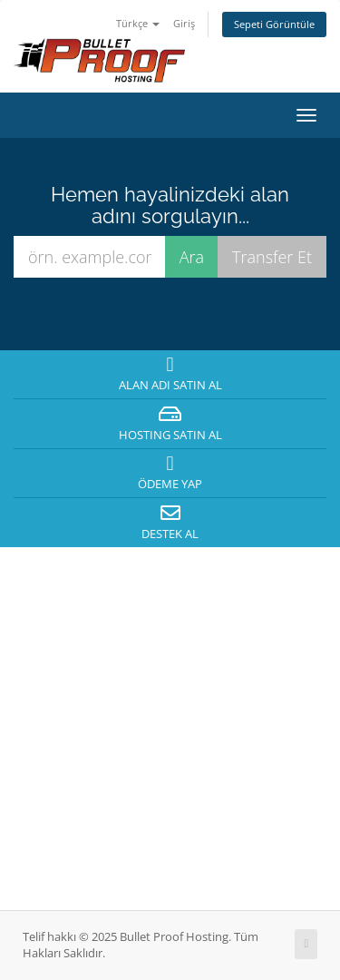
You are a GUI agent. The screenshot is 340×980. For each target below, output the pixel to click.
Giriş (184, 23)
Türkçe (138, 23)
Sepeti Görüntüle (274, 24)
